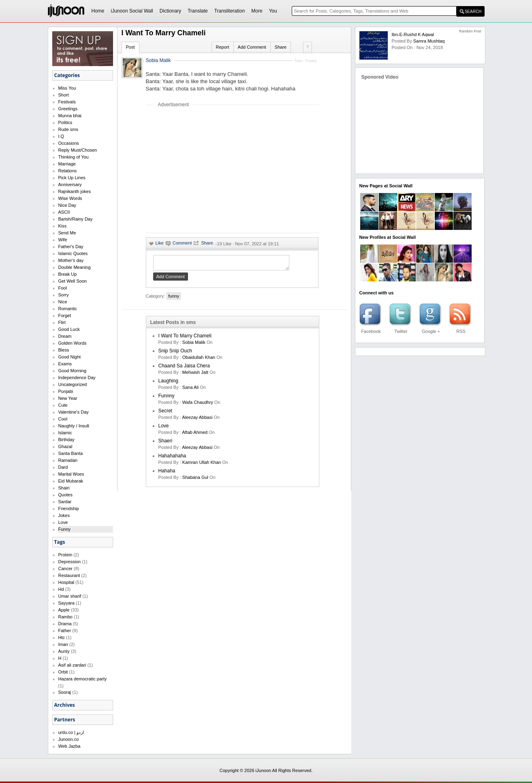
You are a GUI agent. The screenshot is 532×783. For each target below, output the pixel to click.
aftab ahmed (195, 435)
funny (174, 298)
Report (223, 47)
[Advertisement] (214, 170)
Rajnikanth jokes (75, 191)
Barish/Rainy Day (76, 219)
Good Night (70, 357)
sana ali (190, 390)
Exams (65, 364)
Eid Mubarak (71, 481)
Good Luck (69, 329)
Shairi (64, 488)
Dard (63, 467)
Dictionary (170, 11)
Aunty (64, 651)
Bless (64, 350)
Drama (65, 624)
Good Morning (73, 371)
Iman (63, 644)
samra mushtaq (429, 41)
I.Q (61, 136)
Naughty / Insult (74, 426)
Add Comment (252, 47)
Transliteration (230, 11)
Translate (198, 11)
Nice (63, 302)
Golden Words (73, 343)
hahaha (167, 473)
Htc (62, 637)
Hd (61, 589)
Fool (63, 288)
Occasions (69, 143)
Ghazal (65, 446)
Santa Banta (71, 453)
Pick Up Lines (72, 178)
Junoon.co (69, 739)
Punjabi (66, 391)
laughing (168, 383)
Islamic (65, 433)
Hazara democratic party (83, 679)
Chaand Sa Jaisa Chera (184, 368)
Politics (65, 122)
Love (63, 522)
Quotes (65, 495)
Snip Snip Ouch (175, 353)
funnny (167, 398)
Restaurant (69, 575)
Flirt (62, 322)
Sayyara (66, 603)
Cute (63, 405)
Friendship (69, 508)
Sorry (64, 295)
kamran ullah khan (202, 465)
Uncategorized (73, 384)
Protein (65, 555)
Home (98, 11)
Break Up (68, 274)
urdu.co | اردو (71, 732)
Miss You (67, 88)
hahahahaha (172, 458)
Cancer (65, 568)
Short (64, 95)
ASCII (64, 212)
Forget (65, 315)
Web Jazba (69, 746)
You (273, 11)
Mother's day (71, 260)
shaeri (166, 443)
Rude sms (68, 129)
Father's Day (71, 247)
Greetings (68, 109)
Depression (70, 562)
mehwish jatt (195, 375)
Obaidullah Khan (199, 360)
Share (281, 47)
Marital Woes (71, 474)
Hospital (66, 582)
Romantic (68, 309)
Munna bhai (70, 116)
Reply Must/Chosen (78, 150)
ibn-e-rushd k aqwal (413, 34)
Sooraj (65, 692)
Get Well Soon (73, 281)
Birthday (66, 440)
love (164, 428)
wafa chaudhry (198, 405)
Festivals (67, 102)
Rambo (65, 617)
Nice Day (67, 205)
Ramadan (68, 460)
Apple (64, 610)
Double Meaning (75, 267)
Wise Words (70, 198)
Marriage (67, 164)
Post (130, 47)
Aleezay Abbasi (197, 420)
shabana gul (195, 480)
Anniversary (70, 184)
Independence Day (77, 378)
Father (65, 631)
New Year (68, 398)
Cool (63, 419)
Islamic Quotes (73, 253)
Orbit (63, 672)
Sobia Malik (158, 60)
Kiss (63, 226)
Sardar (65, 502)
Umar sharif (70, 596)
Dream (65, 336)
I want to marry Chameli (185, 338)
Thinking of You (74, 157)
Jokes (64, 515)
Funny (65, 529)
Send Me (67, 233)
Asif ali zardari (72, 665)
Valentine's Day (74, 412)
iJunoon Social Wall (132, 11)
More (257, 11)
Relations (68, 171)
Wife (63, 240)
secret (166, 413)
